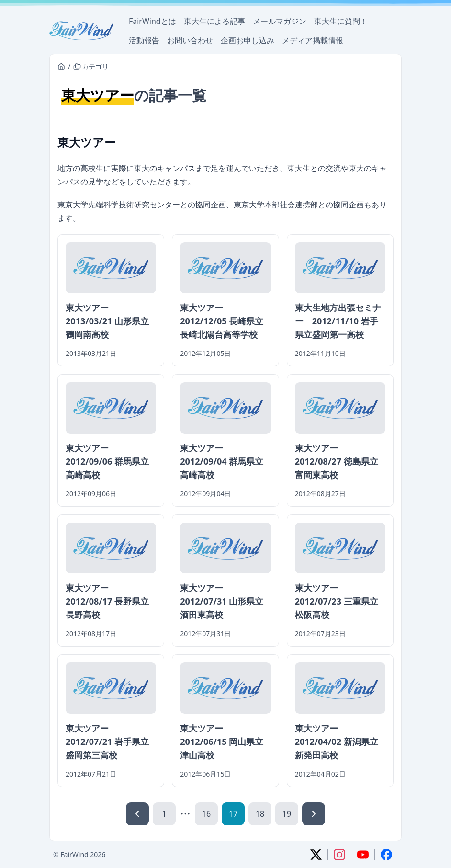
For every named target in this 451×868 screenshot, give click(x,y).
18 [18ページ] (260, 814)
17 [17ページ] (233, 814)
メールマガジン (280, 21)
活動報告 (144, 40)
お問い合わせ (190, 40)
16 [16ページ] (206, 814)
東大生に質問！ (341, 21)
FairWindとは (152, 21)
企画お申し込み (248, 40)
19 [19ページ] (287, 814)
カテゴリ (91, 66)
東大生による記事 (214, 21)
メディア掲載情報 (313, 40)
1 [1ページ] (164, 814)
